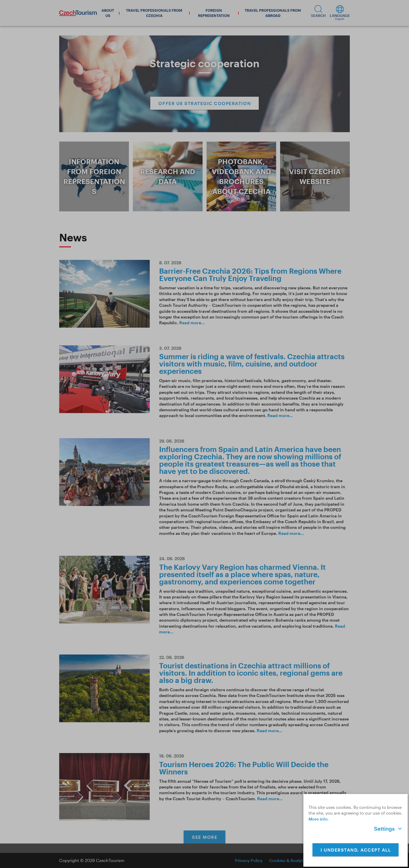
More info (318, 819)
